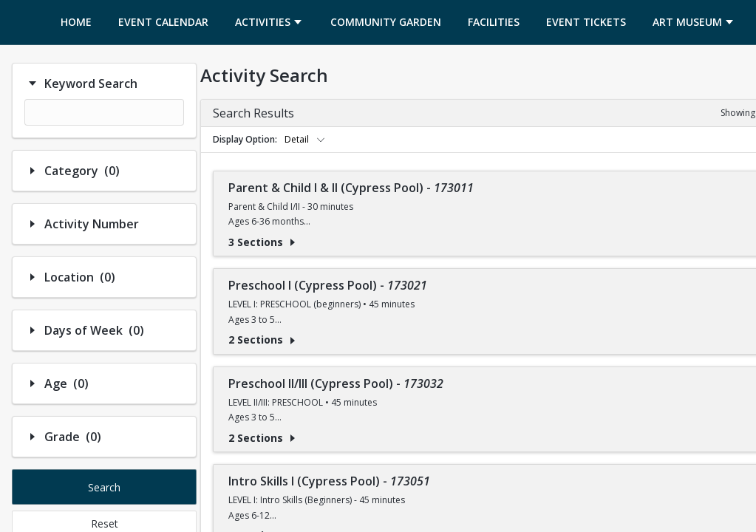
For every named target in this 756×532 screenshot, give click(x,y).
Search (104, 487)
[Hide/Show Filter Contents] (33, 83)
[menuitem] (76, 22)
